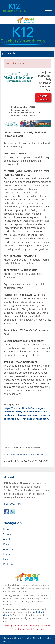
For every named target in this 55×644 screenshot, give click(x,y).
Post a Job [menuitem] (9, 564)
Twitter (12, 511)
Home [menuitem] (7, 529)
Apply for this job (43, 98)
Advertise (8, 549)
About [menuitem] (7, 539)
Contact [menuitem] (8, 554)
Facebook (6, 511)
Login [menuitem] (6, 559)
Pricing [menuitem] (7, 544)
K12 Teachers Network (30, 638)
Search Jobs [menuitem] (10, 534)
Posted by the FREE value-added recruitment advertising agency (25, 454)
